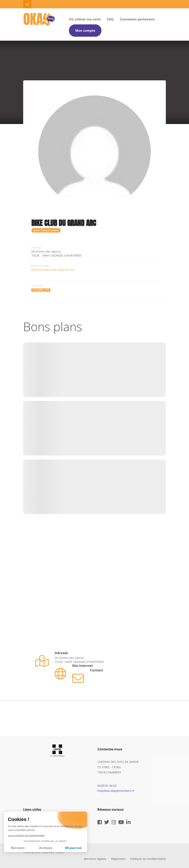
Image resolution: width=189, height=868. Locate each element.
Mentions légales (95, 859)
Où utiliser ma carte (85, 19)
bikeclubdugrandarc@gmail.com (53, 270)
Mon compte (85, 31)
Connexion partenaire (137, 19)
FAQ (110, 19)
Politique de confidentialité (148, 859)
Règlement (118, 859)
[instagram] (114, 823)
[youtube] (121, 823)
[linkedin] (128, 823)
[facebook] (100, 823)
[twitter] (107, 823)
